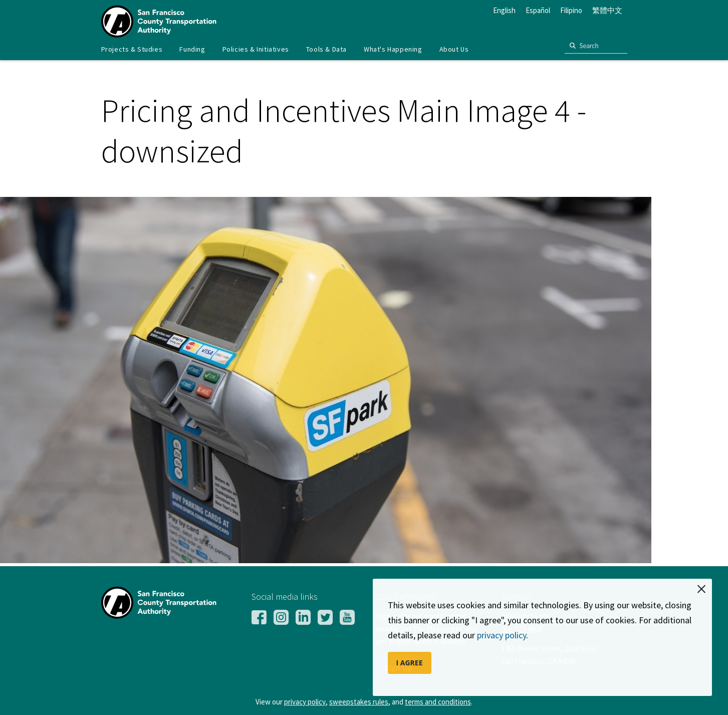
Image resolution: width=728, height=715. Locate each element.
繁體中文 (607, 10)
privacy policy (502, 635)
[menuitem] (132, 49)
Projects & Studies (132, 49)
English (504, 10)
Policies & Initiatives (256, 49)
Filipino (571, 10)
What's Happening (393, 49)
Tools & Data (326, 49)
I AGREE (410, 663)
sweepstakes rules (359, 702)
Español (538, 10)
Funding (192, 49)
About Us (454, 49)
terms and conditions (438, 702)
